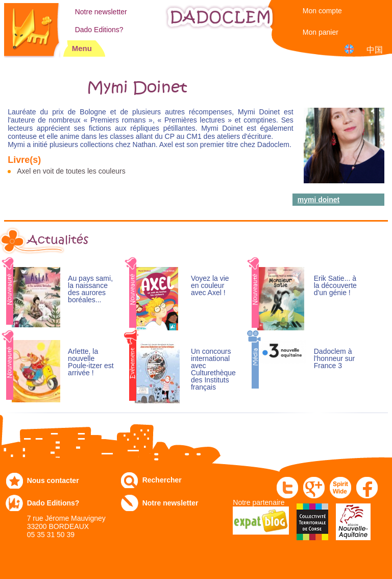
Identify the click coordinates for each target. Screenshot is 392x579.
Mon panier (321, 32)
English (351, 49)
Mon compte (322, 11)
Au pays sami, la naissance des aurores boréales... (90, 289)
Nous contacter (53, 480)
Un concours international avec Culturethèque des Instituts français (213, 369)
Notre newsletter (101, 12)
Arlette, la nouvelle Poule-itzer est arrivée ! (91, 362)
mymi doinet (318, 200)
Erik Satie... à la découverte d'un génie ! (335, 286)
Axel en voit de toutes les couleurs (71, 171)
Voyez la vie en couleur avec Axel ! (210, 286)
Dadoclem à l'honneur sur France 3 (335, 359)
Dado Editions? (99, 30)
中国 (375, 50)
